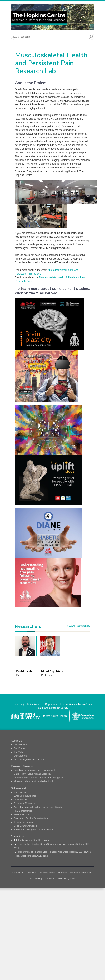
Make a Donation (23, 814)
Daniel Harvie (24, 671)
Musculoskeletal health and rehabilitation (35, 781)
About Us (16, 741)
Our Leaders (20, 756)
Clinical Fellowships (24, 822)
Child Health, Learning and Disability (32, 774)
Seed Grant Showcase (25, 826)
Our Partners (21, 744)
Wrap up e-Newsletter (25, 796)
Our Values (20, 752)
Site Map (62, 873)
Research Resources (81, 873)
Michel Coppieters (52, 671)
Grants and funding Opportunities (31, 818)
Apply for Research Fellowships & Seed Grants (38, 807)
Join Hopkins (21, 792)
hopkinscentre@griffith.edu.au (31, 840)
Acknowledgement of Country (29, 759)
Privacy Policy (47, 873)
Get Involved (18, 788)
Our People (20, 748)
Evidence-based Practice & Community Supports (39, 778)
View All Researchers (78, 626)
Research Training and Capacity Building (35, 829)
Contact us (17, 836)
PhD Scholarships (23, 811)
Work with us (21, 799)
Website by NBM (66, 878)
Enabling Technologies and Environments (35, 770)
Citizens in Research (25, 803)
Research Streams (22, 766)
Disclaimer (32, 873)
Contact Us (18, 873)
